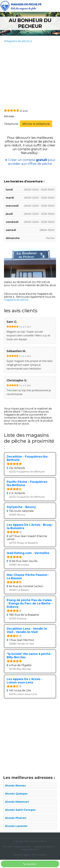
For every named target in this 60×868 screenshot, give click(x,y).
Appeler (30, 864)
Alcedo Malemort (17, 802)
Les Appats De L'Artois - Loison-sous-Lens (24, 681)
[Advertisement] (30, 75)
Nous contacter (39, 855)
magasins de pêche (17, 300)
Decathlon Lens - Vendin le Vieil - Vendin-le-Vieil (27, 630)
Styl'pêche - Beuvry (21, 507)
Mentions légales (22, 855)
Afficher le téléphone (36, 124)
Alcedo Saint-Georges (20, 810)
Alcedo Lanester (16, 826)
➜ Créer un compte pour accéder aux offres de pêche (30, 162)
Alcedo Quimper (16, 794)
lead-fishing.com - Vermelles (28, 553)
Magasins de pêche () (19, 41)
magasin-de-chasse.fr (44, 847)
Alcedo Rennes (15, 786)
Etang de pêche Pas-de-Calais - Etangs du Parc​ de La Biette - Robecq (30, 603)
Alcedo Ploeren (16, 818)
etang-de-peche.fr (22, 847)
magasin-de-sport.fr (30, 849)
